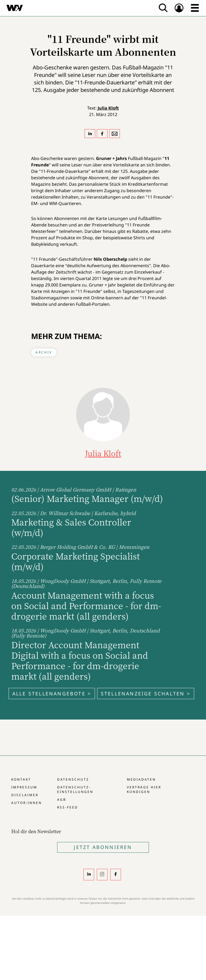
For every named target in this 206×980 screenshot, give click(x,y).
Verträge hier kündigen (144, 789)
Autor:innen (27, 803)
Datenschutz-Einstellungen (75, 789)
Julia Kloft (108, 108)
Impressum (24, 787)
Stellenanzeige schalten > (146, 694)
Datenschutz (73, 779)
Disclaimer (25, 795)
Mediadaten (141, 779)
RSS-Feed (68, 807)
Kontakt (21, 779)
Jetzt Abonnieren (103, 847)
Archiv (44, 352)
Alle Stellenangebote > (52, 694)
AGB (62, 800)
